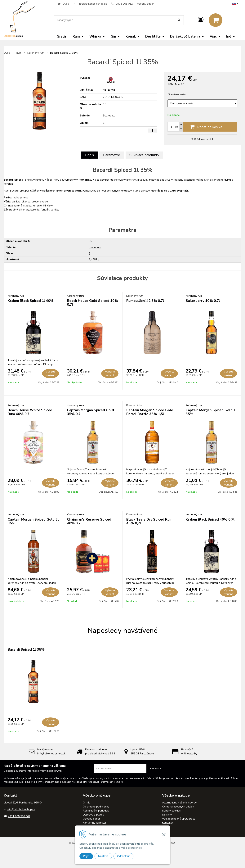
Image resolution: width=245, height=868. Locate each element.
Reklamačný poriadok (96, 811)
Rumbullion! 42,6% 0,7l (145, 301)
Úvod (66, 4)
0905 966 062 (124, 4)
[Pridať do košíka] (202, 127)
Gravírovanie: (177, 94)
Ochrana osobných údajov (178, 807)
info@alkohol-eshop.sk (93, 4)
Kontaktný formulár (95, 823)
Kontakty (167, 823)
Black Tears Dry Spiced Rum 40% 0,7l (149, 521)
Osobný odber (91, 819)
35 (90, 241)
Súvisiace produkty (144, 155)
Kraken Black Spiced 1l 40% (31, 301)
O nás (87, 803)
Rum (19, 53)
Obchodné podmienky (96, 807)
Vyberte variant (51, 373)
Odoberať (156, 769)
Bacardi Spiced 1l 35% (26, 649)
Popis (89, 155)
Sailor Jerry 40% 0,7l (203, 301)
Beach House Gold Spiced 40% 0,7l (92, 303)
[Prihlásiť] (201, 20)
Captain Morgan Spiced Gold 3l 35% (33, 521)
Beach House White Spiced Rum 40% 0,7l (30, 412)
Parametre (112, 155)
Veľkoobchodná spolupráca (179, 819)
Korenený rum (36, 53)
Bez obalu (95, 247)
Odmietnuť (123, 856)
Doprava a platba (94, 815)
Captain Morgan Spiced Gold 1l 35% (211, 412)
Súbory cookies (171, 811)
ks (177, 127)
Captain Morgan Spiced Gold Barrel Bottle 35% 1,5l (150, 412)
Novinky (167, 815)
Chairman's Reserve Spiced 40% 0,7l (89, 521)
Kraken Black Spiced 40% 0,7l (210, 519)
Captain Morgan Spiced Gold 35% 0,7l (90, 412)
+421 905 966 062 (19, 816)
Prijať (86, 856)
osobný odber (146, 4)
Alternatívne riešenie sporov (179, 803)
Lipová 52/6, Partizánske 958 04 (23, 803)
